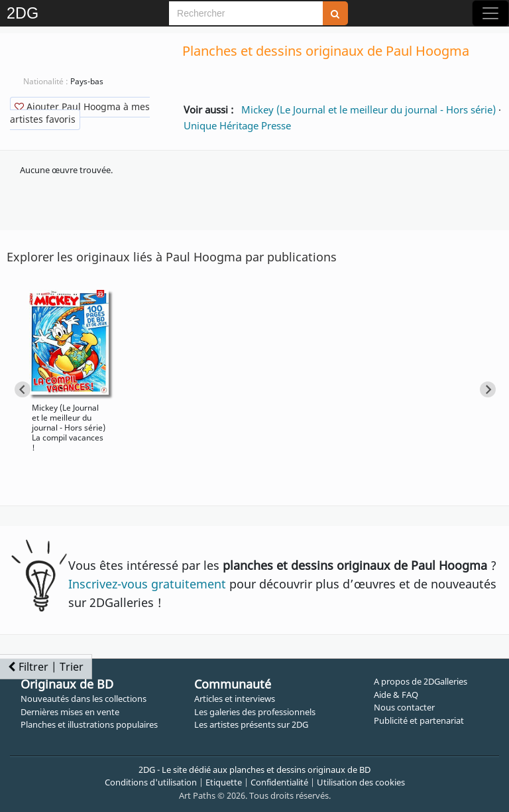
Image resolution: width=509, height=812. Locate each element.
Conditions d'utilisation (151, 782)
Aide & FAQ (396, 695)
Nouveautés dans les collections (84, 699)
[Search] (246, 13)
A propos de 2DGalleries (421, 681)
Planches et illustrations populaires (89, 724)
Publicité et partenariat (419, 720)
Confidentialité (279, 782)
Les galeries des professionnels (255, 712)
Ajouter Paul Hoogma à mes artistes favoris (80, 113)
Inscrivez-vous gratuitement (147, 584)
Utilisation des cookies (361, 782)
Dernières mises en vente (70, 712)
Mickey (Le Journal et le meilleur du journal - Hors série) (368, 109)
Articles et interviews (235, 699)
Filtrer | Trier (46, 667)
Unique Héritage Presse (237, 125)
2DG (23, 13)
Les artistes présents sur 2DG (251, 724)
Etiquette (224, 782)
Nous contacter (404, 707)
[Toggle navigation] (490, 13)
